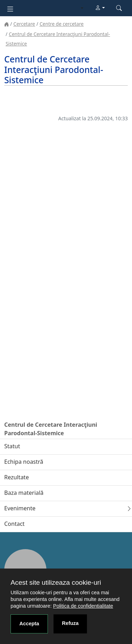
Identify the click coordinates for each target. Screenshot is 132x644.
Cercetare (24, 24)
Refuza (70, 623)
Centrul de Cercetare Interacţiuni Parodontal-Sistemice (51, 429)
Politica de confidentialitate (83, 606)
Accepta (29, 624)
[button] (100, 8)
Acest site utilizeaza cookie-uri (56, 582)
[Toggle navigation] (10, 8)
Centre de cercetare (61, 24)
